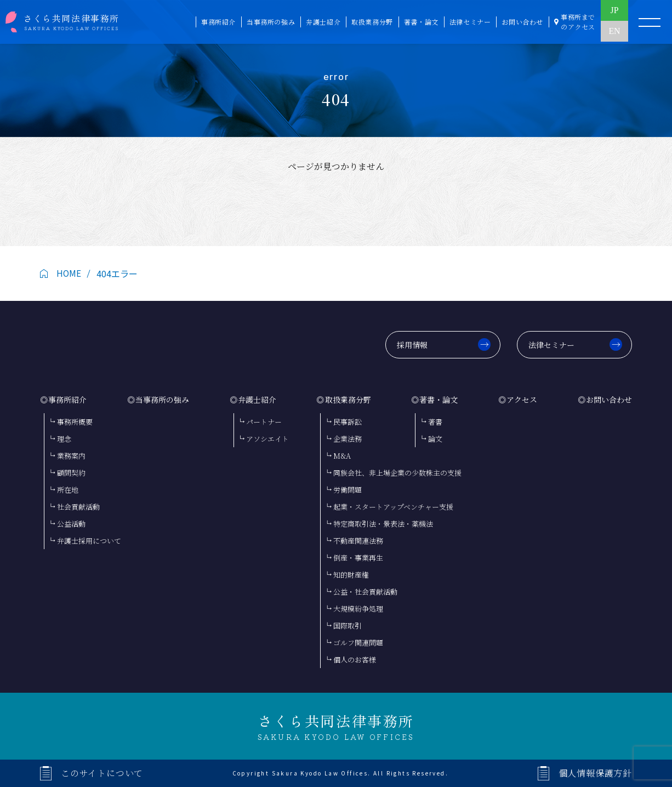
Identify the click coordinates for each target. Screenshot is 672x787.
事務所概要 (75, 422)
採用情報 (412, 345)
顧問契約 (71, 473)
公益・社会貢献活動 (365, 592)
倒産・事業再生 (358, 558)
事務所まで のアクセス (578, 22)
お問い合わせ (609, 400)
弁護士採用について (89, 541)
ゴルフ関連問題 (358, 643)
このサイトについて (102, 773)
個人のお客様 (355, 660)
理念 (64, 439)
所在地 (68, 490)
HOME (69, 273)
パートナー (264, 422)
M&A (342, 456)
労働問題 (348, 490)
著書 (435, 422)
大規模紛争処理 (358, 609)
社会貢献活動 (78, 507)
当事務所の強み (162, 400)
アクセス (522, 400)
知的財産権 (351, 575)
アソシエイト (267, 439)
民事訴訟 (348, 422)
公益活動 (71, 524)
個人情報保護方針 (595, 773)
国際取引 (348, 626)
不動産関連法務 (358, 541)
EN (614, 33)
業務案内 (71, 456)
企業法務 (348, 439)
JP (614, 11)
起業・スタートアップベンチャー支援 (393, 507)
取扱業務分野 (348, 400)
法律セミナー (551, 345)
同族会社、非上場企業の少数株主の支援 (397, 473)
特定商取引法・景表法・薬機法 (383, 524)
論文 (435, 439)
